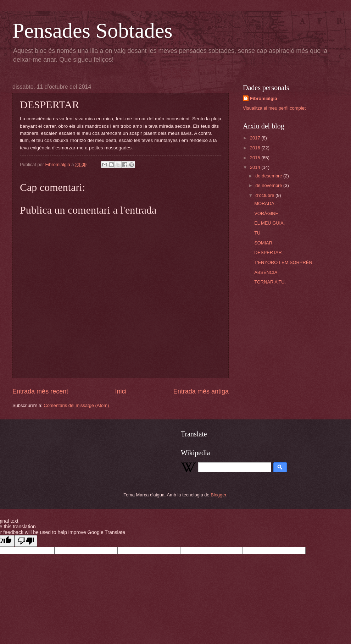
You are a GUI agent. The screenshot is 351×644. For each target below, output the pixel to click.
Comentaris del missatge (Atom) (76, 405)
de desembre (269, 176)
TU (257, 233)
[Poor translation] (26, 541)
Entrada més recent (40, 391)
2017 (256, 138)
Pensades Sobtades (93, 31)
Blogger (218, 495)
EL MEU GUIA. (269, 223)
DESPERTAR (268, 252)
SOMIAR (263, 243)
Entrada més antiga (201, 391)
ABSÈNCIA (266, 272)
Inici (121, 391)
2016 (256, 148)
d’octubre (265, 195)
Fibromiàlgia (264, 98)
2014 (256, 167)
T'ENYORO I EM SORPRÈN (283, 262)
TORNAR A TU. (270, 282)
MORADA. (265, 203)
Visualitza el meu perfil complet (274, 108)
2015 (256, 158)
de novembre (269, 185)
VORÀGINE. (267, 213)
